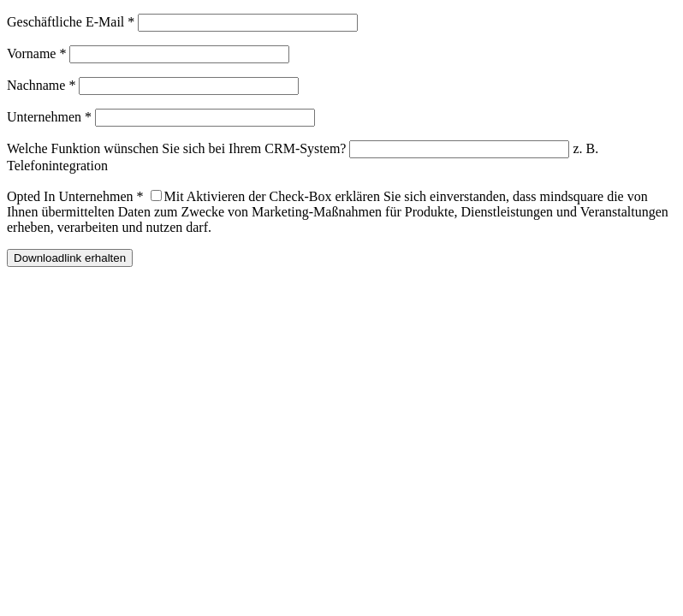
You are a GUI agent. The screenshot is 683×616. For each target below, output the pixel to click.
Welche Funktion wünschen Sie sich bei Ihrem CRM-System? (176, 148)
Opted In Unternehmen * (75, 196)
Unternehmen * (49, 117)
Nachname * (41, 85)
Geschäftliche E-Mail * (71, 22)
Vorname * (36, 53)
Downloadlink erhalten (70, 258)
